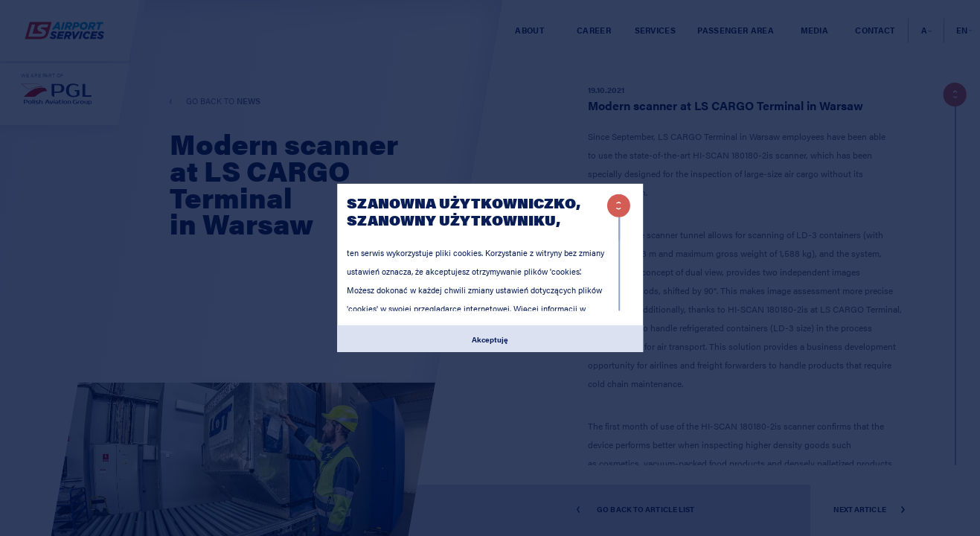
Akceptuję (490, 338)
